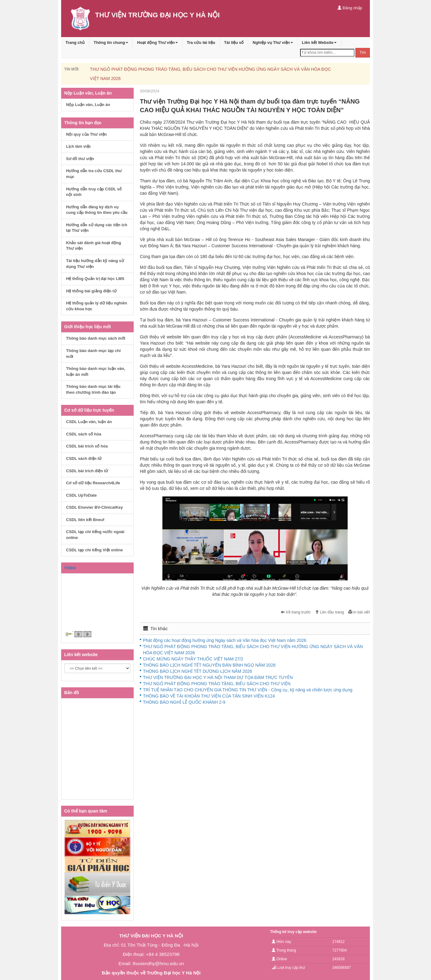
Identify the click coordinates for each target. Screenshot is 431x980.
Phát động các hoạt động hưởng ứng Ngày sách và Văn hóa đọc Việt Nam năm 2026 (225, 640)
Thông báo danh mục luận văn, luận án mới (96, 371)
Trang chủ (75, 42)
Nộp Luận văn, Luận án (88, 105)
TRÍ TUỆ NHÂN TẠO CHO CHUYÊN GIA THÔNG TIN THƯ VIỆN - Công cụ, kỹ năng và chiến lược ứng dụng (248, 690)
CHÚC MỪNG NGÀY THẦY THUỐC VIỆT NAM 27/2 (193, 659)
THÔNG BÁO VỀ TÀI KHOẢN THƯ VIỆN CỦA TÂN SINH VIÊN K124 (209, 696)
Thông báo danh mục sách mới (96, 338)
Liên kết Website (319, 42)
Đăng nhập (350, 8)
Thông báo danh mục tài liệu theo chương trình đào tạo (93, 389)
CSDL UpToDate (81, 495)
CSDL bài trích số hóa (87, 446)
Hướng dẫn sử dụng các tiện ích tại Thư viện (97, 228)
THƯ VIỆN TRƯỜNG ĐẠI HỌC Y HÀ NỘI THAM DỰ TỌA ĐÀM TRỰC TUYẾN (218, 677)
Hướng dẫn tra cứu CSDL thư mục (94, 174)
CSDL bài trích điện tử (87, 471)
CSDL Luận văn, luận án (89, 422)
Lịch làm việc (79, 146)
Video (70, 568)
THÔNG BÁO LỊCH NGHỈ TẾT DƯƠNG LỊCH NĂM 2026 (197, 671)
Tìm (363, 53)
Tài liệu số (234, 42)
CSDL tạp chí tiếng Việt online (94, 550)
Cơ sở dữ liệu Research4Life (93, 483)
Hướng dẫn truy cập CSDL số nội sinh (94, 192)
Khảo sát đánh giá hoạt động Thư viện (94, 246)
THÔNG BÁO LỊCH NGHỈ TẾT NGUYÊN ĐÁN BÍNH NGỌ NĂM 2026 (209, 665)
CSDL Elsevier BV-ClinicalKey (94, 507)
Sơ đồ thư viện (80, 159)
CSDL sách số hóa (84, 434)
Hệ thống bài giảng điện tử (91, 291)
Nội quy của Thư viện (86, 134)
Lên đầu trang (329, 612)
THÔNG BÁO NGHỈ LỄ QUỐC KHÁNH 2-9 (184, 702)
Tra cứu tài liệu (201, 42)
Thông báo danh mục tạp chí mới (93, 354)
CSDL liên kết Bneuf (85, 520)
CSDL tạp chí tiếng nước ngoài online (95, 535)
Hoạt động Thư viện (157, 42)
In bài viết (359, 612)
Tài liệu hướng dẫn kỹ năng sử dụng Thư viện (95, 264)
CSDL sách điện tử (84, 458)
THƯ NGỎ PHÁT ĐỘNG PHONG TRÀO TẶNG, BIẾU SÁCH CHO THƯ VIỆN (217, 684)
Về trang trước (296, 612)
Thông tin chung (111, 42)
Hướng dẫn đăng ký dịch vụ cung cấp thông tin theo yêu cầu (97, 210)
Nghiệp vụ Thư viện (273, 42)
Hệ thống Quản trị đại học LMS (95, 279)
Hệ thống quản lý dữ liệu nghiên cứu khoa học (97, 306)
